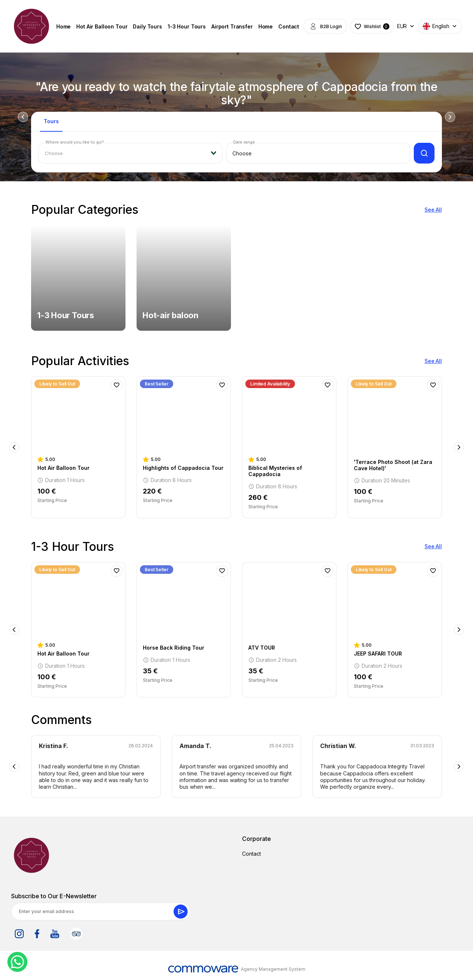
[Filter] (424, 153)
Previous (23, 117)
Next (450, 117)
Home (63, 26)
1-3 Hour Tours (187, 26)
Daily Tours (147, 26)
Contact (289, 26)
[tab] (51, 125)
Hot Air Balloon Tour (102, 26)
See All (433, 210)
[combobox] (130, 153)
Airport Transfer (232, 26)
